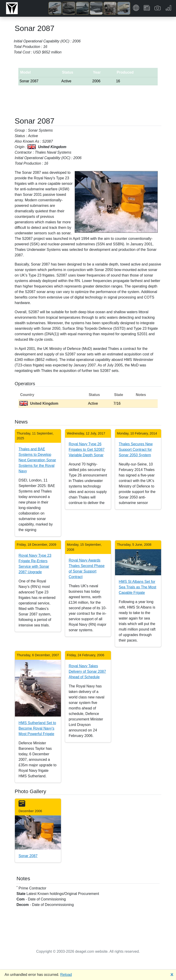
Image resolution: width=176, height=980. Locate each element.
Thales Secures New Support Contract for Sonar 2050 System (136, 450)
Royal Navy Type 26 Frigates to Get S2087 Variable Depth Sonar (87, 450)
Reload (66, 975)
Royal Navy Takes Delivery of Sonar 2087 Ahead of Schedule (87, 671)
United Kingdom (39, 403)
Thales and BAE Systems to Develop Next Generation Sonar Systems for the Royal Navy (37, 460)
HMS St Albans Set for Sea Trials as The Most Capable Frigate (137, 587)
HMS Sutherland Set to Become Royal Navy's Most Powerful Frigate (37, 728)
